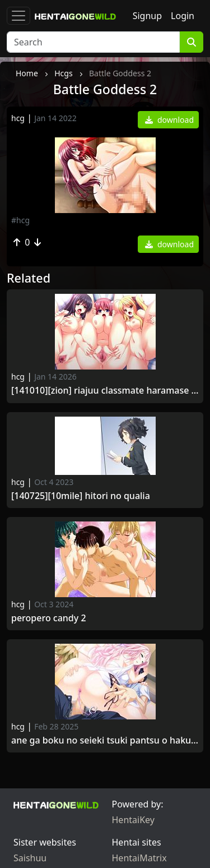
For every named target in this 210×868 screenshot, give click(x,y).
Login (183, 16)
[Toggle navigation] (18, 16)
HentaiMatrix (139, 858)
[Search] (93, 42)
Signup (147, 16)
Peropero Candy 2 (49, 618)
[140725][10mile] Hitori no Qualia (81, 496)
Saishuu (30, 858)
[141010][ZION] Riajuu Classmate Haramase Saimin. (105, 391)
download (169, 120)
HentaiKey (133, 820)
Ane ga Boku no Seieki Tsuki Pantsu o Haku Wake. (105, 740)
